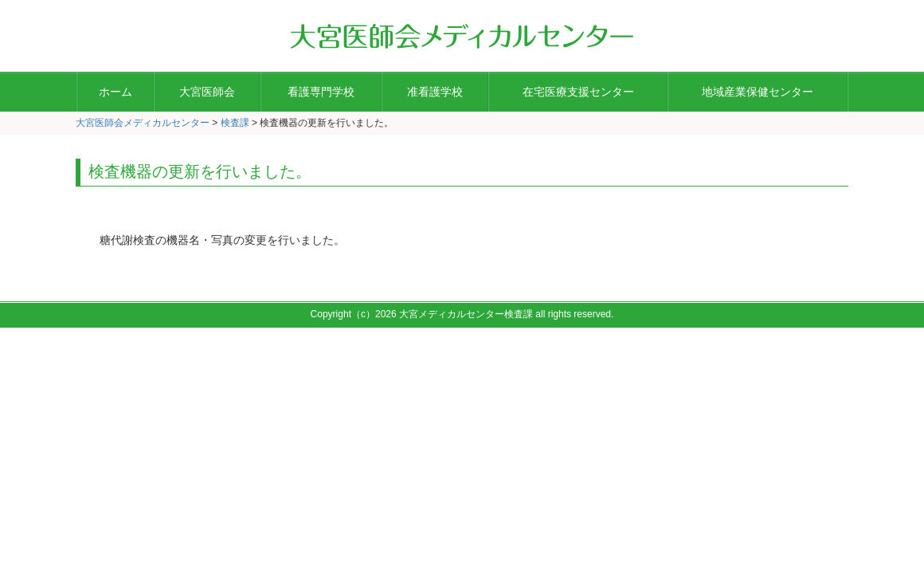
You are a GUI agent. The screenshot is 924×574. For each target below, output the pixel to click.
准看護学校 (435, 92)
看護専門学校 (321, 92)
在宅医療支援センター (578, 92)
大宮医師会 (207, 92)
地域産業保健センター (758, 92)
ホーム (115, 92)
